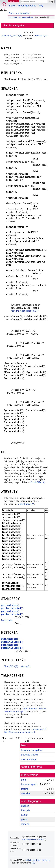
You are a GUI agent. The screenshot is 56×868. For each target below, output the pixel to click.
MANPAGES (13, 1)
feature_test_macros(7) (24, 311)
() (10, 605)
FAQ (41, 6)
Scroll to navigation (14, 25)
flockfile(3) (38, 482)
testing (25, 789)
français (25, 810)
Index (12, 6)
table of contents (32, 767)
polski (24, 820)
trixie (24, 780)
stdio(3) (26, 666)
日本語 (25, 815)
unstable (14, 17)
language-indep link (32, 750)
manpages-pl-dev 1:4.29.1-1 (34, 839)
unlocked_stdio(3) (12, 36)
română (25, 824)
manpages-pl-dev (26, 17)
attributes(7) (26, 504)
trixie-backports (29, 784)
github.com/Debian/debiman (38, 860)
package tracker (30, 755)
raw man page (29, 759)
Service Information (20, 13)
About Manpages (27, 6)
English (25, 806)
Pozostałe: (7, 620)
